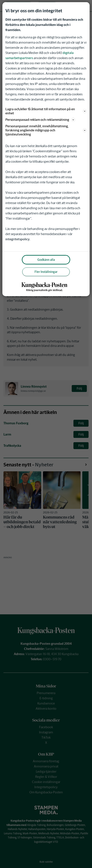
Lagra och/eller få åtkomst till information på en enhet (46, 111)
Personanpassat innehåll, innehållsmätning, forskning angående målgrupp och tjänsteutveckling (46, 130)
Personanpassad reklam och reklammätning (40, 120)
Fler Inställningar (46, 272)
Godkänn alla (46, 260)
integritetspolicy (17, 239)
